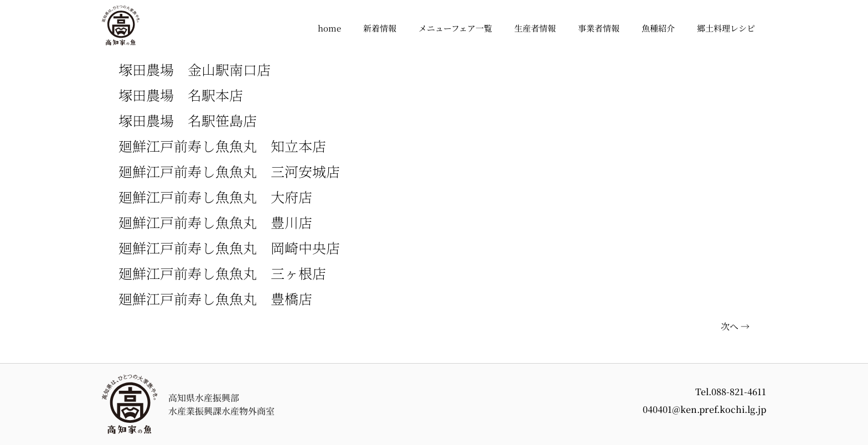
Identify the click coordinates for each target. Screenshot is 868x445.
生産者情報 (535, 28)
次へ (735, 326)
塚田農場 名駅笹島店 (188, 120)
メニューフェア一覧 (455, 28)
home (329, 28)
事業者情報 (599, 28)
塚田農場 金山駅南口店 (195, 69)
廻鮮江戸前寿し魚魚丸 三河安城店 (229, 171)
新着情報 (380, 28)
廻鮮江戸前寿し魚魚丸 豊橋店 (215, 298)
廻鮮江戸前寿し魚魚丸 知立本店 (222, 146)
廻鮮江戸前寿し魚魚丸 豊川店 (215, 222)
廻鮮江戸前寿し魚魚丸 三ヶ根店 (222, 273)
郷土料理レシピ (726, 28)
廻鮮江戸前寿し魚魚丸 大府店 (215, 196)
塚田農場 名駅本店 (181, 95)
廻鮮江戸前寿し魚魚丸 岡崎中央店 (229, 247)
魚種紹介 (658, 28)
